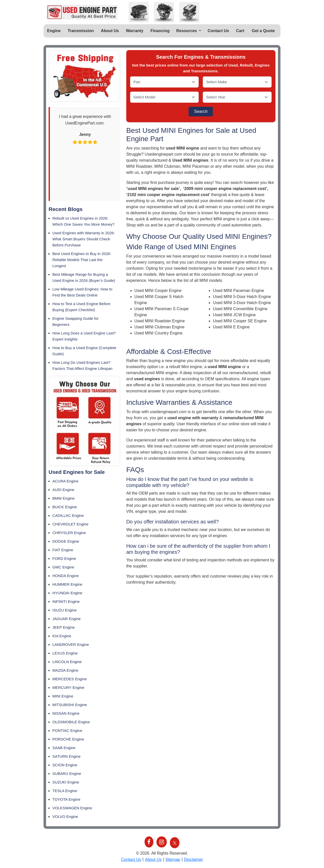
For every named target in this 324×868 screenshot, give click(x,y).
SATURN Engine (66, 756)
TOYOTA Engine (66, 799)
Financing (160, 31)
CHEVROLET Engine (70, 524)
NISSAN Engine (66, 713)
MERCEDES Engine (70, 679)
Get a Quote (263, 31)
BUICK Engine (65, 507)
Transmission (81, 31)
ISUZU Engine (65, 610)
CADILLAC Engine (68, 515)
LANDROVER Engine (71, 644)
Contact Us (218, 31)
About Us (110, 31)
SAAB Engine (64, 748)
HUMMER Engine (67, 584)
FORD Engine (64, 558)
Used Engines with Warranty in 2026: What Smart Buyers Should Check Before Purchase (84, 239)
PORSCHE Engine (68, 739)
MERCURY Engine (68, 687)
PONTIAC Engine (67, 731)
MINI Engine (63, 696)
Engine (54, 31)
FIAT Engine (63, 550)
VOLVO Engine (65, 817)
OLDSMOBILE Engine (71, 722)
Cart (240, 31)
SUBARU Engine (67, 774)
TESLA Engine (65, 791)
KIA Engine (62, 636)
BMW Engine (64, 498)
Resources (187, 31)
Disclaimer (194, 860)
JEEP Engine (64, 627)
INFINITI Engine (66, 601)
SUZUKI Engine (66, 782)
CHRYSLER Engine (69, 533)
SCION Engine (65, 765)
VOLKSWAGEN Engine (72, 808)
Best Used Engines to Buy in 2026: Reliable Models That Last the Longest (82, 260)
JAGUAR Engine (67, 619)
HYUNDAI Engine (67, 593)
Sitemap (173, 860)
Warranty (135, 31)
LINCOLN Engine (67, 662)
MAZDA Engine (65, 670)
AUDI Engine (63, 490)
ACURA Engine (65, 481)
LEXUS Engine (65, 653)
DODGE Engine (66, 541)
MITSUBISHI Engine (70, 705)
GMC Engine (63, 567)
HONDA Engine (66, 576)
